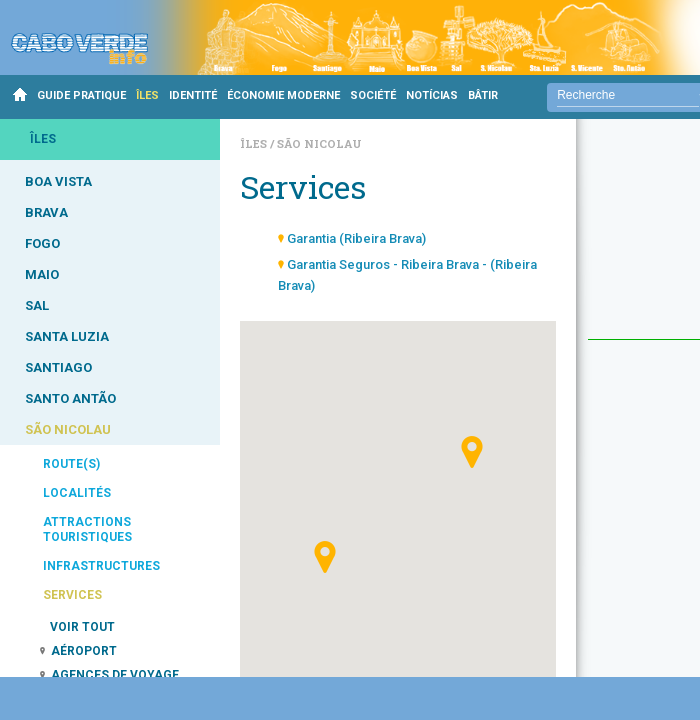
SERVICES (72, 595)
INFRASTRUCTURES (101, 566)
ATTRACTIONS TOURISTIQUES (87, 529)
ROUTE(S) (71, 464)
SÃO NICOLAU (68, 429)
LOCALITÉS (77, 493)
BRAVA (46, 212)
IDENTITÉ (193, 95)
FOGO (42, 243)
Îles (255, 143)
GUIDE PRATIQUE (81, 95)
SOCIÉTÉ (373, 95)
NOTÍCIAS (432, 95)
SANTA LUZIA (67, 336)
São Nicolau (319, 143)
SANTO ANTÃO (70, 398)
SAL (37, 305)
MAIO (42, 274)
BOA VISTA (58, 181)
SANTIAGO (58, 367)
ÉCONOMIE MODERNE (283, 95)
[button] (325, 557)
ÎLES (147, 95)
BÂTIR (483, 95)
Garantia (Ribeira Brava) (356, 238)
